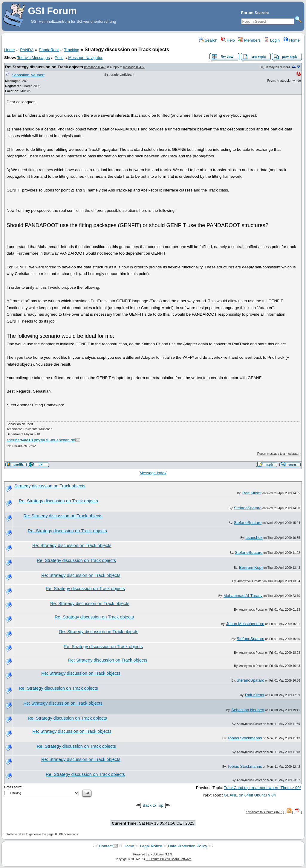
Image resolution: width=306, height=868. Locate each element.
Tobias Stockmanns (245, 738)
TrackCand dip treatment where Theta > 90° (263, 788)
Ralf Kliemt (252, 493)
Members (249, 40)
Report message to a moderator (278, 454)
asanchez (254, 538)
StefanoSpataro (248, 508)
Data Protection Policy (188, 846)
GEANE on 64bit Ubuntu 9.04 (250, 795)
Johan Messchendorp (245, 624)
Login (272, 40)
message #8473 (95, 67)
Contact (106, 846)
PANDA (27, 50)
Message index (153, 473)
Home (292, 40)
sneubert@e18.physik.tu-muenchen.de (41, 440)
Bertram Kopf (251, 567)
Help (228, 40)
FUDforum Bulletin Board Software (168, 859)
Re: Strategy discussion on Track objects (44, 67)
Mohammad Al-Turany (243, 596)
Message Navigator (85, 58)
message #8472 (134, 67)
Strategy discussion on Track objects (50, 486)
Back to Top (153, 805)
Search (208, 40)
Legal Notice (151, 846)
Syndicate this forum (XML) (264, 812)
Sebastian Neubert (28, 75)
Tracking (72, 50)
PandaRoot (49, 50)
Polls (59, 58)
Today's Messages (33, 58)
